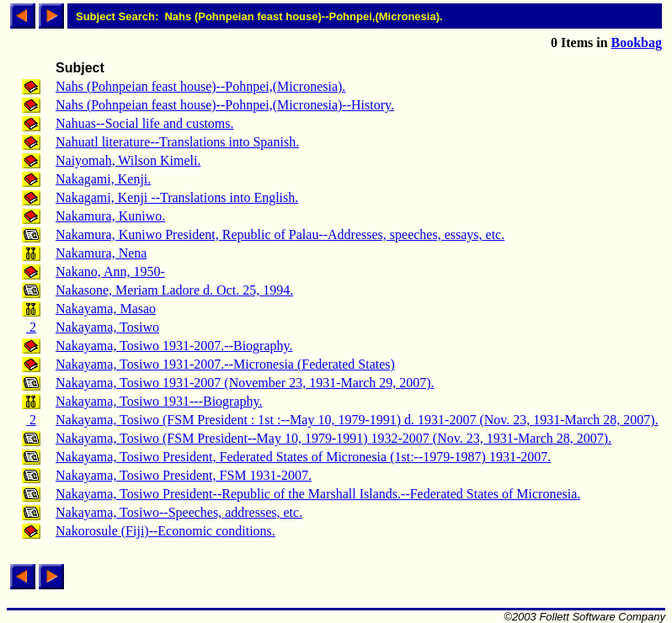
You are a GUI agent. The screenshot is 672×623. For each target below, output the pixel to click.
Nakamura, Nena (101, 253)
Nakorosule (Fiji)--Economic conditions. (165, 531)
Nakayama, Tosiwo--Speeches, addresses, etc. (179, 512)
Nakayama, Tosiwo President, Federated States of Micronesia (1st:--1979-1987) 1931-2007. (303, 457)
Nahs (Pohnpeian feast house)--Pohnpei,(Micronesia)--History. (225, 105)
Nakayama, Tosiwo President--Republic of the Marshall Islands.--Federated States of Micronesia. (318, 494)
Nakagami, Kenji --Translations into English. (177, 197)
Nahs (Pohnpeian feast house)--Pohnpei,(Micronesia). (200, 86)
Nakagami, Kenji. (103, 179)
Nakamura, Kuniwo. (110, 216)
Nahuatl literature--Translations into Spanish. (177, 142)
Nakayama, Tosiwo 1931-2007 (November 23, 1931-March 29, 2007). (245, 383)
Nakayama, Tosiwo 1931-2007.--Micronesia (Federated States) (225, 364)
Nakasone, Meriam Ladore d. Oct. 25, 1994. (174, 290)
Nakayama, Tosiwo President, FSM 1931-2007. (184, 475)
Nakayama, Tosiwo (107, 327)
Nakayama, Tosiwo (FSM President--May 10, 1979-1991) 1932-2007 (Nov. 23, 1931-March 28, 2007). (333, 438)
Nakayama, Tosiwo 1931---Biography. (159, 401)
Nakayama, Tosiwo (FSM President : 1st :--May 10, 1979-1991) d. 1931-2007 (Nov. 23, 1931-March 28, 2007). (357, 420)
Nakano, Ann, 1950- (110, 272)
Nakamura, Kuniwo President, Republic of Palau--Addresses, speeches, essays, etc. (280, 234)
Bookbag (637, 43)
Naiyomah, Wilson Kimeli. (128, 160)
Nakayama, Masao (106, 309)
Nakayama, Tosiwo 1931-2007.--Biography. (174, 346)
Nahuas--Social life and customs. (145, 123)
